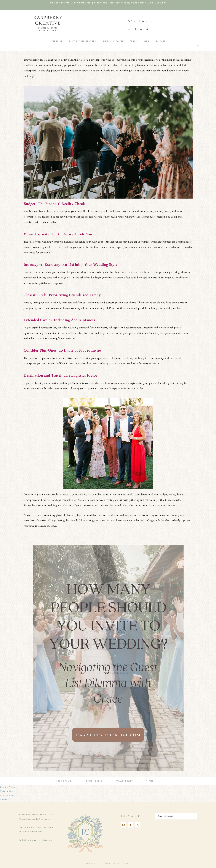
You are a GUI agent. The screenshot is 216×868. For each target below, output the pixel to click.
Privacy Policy (7, 795)
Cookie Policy (7, 787)
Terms (3, 800)
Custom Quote (8, 791)
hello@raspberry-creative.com (36, 840)
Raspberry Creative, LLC (48, 23)
